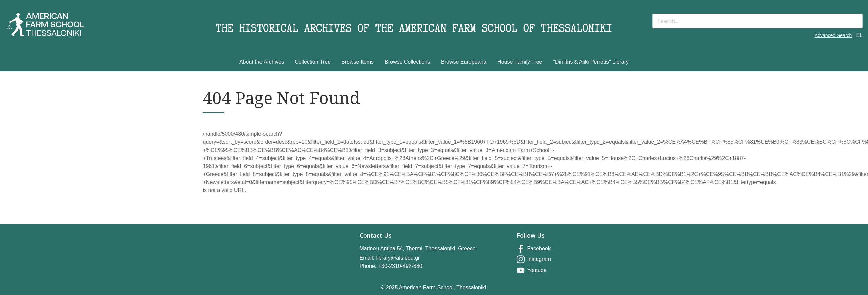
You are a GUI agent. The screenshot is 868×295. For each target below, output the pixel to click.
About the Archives (262, 62)
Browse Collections (407, 62)
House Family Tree (520, 62)
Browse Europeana (464, 62)
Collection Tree (313, 62)
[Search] (758, 21)
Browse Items (358, 62)
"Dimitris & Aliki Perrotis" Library (591, 62)
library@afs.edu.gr (398, 258)
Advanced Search (833, 35)
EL (859, 35)
